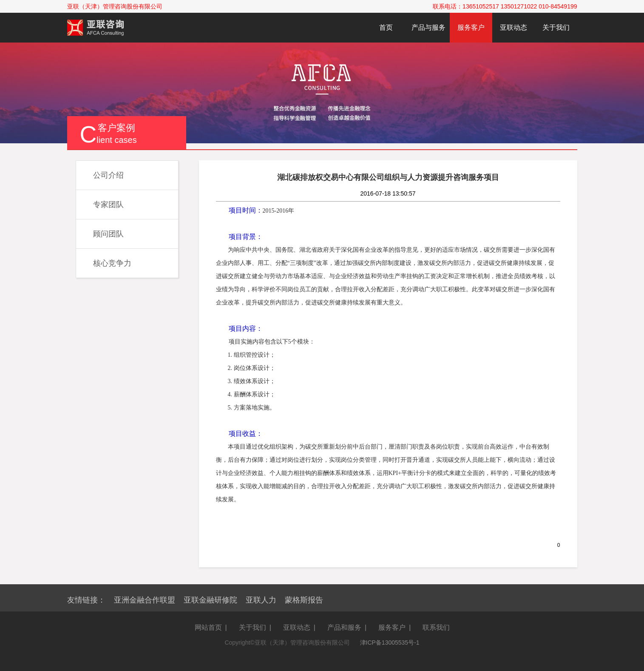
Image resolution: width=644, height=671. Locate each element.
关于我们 (556, 27)
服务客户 (471, 27)
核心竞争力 (112, 263)
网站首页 (208, 627)
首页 (386, 27)
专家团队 (108, 205)
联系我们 (436, 627)
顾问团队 (108, 234)
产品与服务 (428, 27)
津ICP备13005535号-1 (390, 643)
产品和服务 (344, 627)
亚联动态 (513, 27)
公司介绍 (108, 175)
